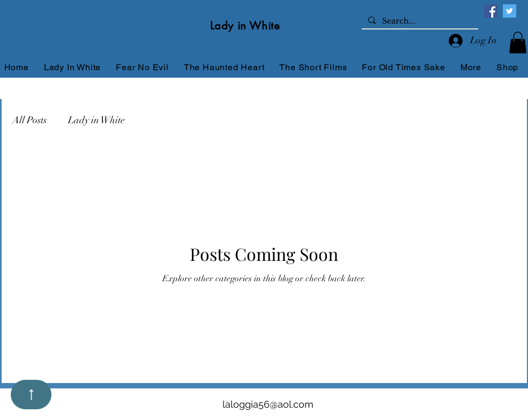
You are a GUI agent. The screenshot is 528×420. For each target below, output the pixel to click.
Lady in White (96, 120)
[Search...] (419, 21)
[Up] (31, 395)
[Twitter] (510, 11)
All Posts (29, 120)
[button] (518, 43)
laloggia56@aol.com (268, 404)
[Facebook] (491, 11)
